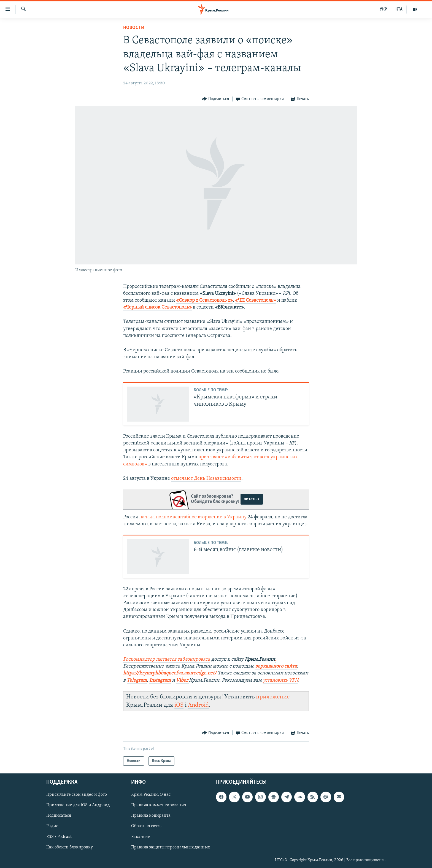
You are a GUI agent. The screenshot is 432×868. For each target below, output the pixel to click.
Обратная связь (146, 826)
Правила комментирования (159, 805)
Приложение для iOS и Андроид (78, 805)
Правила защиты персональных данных (171, 847)
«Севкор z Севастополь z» (204, 300)
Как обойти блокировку (70, 847)
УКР (383, 9)
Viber (183, 680)
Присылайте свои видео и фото (77, 795)
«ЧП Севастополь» (256, 300)
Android (198, 705)
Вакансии (141, 837)
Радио (52, 826)
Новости (134, 28)
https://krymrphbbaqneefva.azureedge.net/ (170, 673)
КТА (399, 9)
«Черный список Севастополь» (157, 307)
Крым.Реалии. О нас (151, 795)
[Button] (215, 99)
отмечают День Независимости (206, 479)
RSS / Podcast (59, 837)
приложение (273, 697)
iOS (179, 705)
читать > (252, 499)
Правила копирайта (151, 816)
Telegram (137, 680)
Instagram (160, 680)
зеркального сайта (276, 666)
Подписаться (59, 816)
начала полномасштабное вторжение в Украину (193, 517)
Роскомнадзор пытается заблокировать (167, 659)
